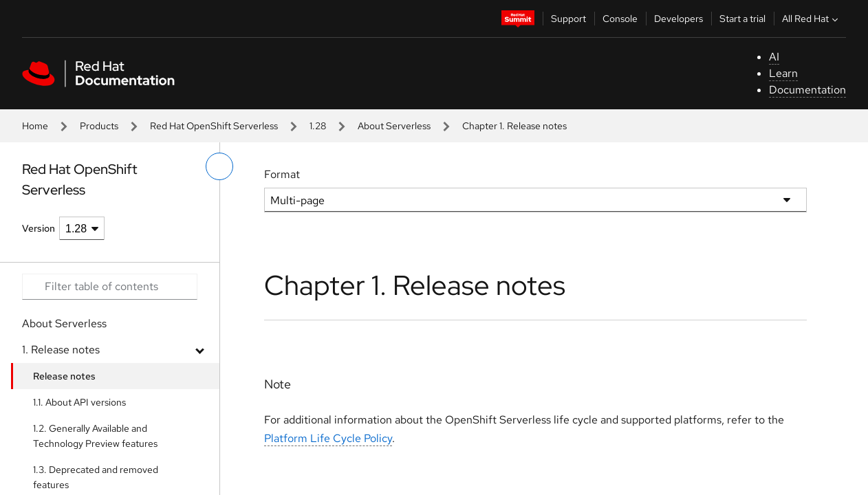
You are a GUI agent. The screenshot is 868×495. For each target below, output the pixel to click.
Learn (783, 73)
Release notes (64, 376)
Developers (679, 19)
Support (568, 19)
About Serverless (394, 126)
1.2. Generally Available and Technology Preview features (95, 436)
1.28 (318, 126)
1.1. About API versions (79, 402)
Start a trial (742, 19)
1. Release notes (61, 350)
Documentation (807, 90)
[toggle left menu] (219, 166)
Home (35, 126)
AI (774, 57)
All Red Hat (812, 19)
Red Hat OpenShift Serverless (214, 126)
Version (39, 228)
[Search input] (110, 287)
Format (282, 174)
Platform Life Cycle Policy (328, 438)
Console (620, 19)
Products (99, 126)
